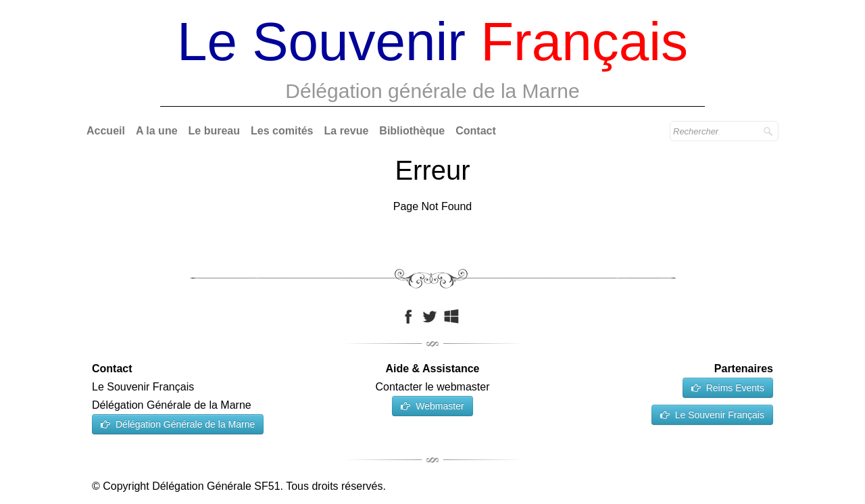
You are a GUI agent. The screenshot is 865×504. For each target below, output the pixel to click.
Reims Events (728, 388)
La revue (347, 131)
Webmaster (432, 406)
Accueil (106, 131)
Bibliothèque (412, 131)
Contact (476, 131)
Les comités (282, 131)
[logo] (432, 61)
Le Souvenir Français (712, 415)
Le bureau (214, 131)
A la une (157, 131)
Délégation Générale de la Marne (178, 424)
